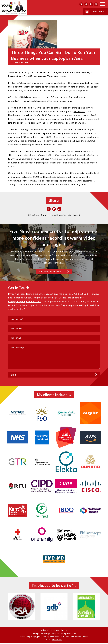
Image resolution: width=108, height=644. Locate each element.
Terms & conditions (58, 631)
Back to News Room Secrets (56, 215)
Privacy (45, 631)
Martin (94, 115)
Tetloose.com (57, 640)
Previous (33, 215)
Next (77, 215)
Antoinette (79, 111)
